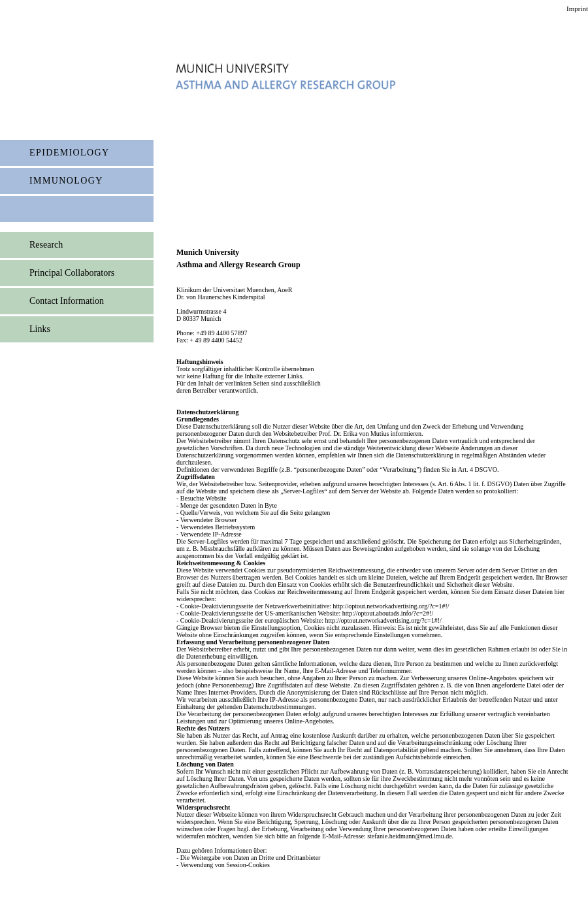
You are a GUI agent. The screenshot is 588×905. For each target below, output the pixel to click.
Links (40, 329)
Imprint (577, 8)
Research (46, 245)
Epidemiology (70, 153)
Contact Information (67, 301)
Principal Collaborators (72, 273)
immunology (66, 181)
